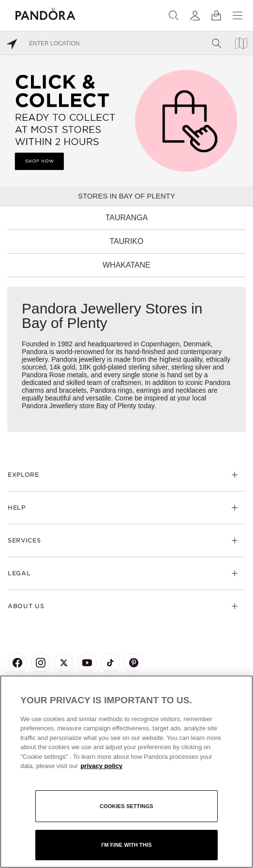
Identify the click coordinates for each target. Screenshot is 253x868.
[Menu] (238, 15)
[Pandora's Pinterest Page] (134, 663)
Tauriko (127, 241)
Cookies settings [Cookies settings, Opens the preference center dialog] (126, 806)
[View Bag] (216, 15)
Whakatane (126, 265)
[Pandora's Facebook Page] (17, 663)
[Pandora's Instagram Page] (41, 663)
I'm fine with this (126, 845)
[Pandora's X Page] (64, 663)
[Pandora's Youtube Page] (87, 663)
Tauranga (127, 218)
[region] (126, 772)
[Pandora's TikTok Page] (110, 663)
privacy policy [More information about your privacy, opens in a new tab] (101, 766)
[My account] (195, 15)
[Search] (174, 15)
